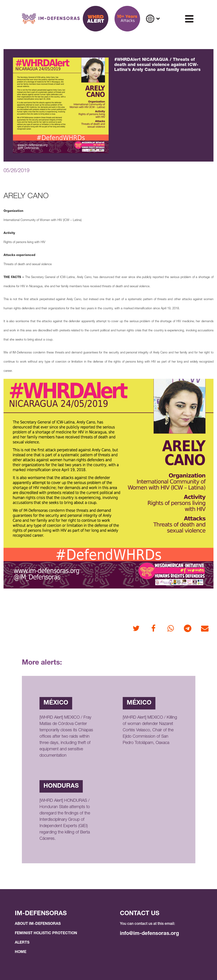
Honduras (61, 786)
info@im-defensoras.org (149, 934)
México (56, 703)
